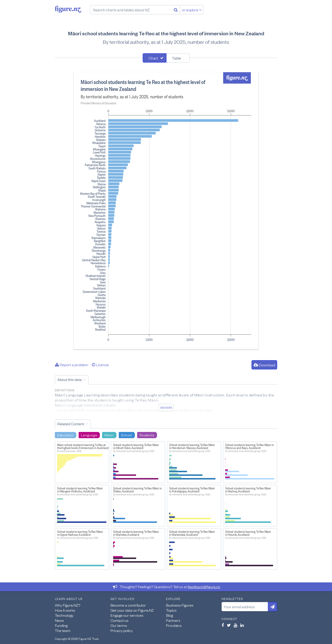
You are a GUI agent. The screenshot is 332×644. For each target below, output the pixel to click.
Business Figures (180, 605)
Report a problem (71, 365)
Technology (64, 615)
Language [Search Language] (89, 435)
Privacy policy (122, 630)
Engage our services (127, 615)
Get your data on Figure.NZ (132, 610)
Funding (61, 625)
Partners (173, 620)
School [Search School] (127, 435)
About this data (70, 379)
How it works (65, 610)
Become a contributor (128, 605)
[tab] (155, 58)
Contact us (119, 620)
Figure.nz (68, 9)
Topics (171, 610)
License (100, 365)
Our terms (119, 625)
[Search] (176, 10)
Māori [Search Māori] (109, 435)
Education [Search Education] (65, 435)
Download (264, 365)
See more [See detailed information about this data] (166, 407)
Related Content (71, 424)
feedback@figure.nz (204, 587)
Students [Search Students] (147, 435)
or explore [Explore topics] (192, 10)
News (59, 620)
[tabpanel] (166, 211)
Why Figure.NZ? (68, 605)
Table (176, 58)
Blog (169, 615)
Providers (174, 625)
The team (63, 630)
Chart (153, 58)
